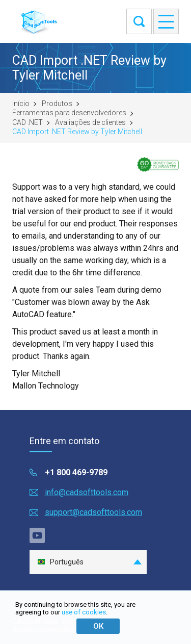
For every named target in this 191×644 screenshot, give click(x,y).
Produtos (57, 104)
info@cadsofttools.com (87, 492)
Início (21, 104)
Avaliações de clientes (90, 122)
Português (60, 562)
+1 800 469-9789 (76, 472)
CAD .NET (28, 122)
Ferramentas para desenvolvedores (69, 113)
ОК (98, 626)
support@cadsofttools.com (93, 512)
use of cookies (84, 612)
